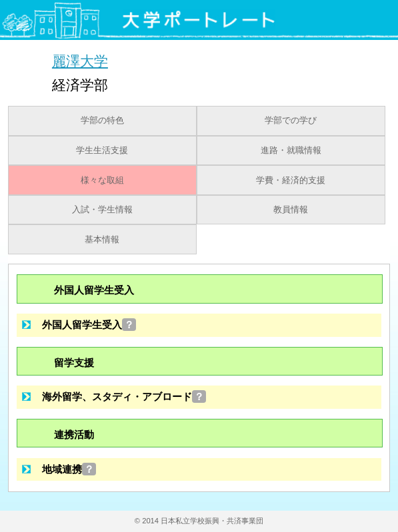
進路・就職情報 (291, 150)
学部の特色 (102, 121)
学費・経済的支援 (291, 180)
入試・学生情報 (102, 210)
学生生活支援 (102, 150)
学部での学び (291, 121)
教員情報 (291, 210)
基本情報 (102, 240)
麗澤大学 (80, 61)
